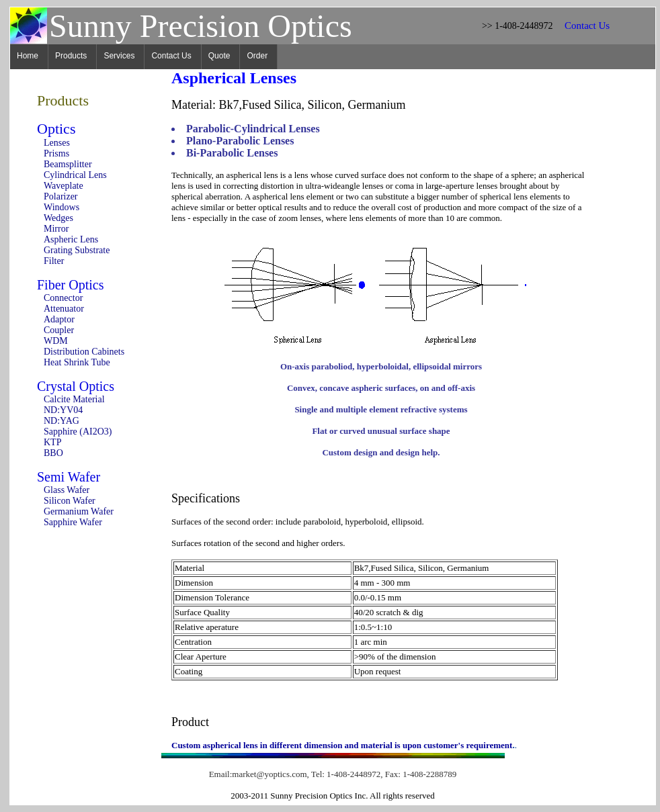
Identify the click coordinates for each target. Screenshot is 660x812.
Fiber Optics (70, 285)
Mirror (56, 229)
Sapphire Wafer (73, 522)
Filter (54, 261)
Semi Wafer (69, 477)
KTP (52, 442)
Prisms (56, 153)
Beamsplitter (68, 164)
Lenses (57, 143)
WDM (56, 341)
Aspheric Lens (71, 239)
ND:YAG (61, 421)
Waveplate (64, 186)
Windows (61, 207)
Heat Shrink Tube (77, 362)
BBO (53, 453)
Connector (63, 298)
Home (28, 56)
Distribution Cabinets (84, 352)
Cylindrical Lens (75, 175)
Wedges (58, 218)
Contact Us (171, 56)
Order (257, 56)
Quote (219, 56)
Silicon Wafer (70, 501)
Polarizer (61, 196)
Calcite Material (74, 399)
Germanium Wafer (79, 511)
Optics (56, 129)
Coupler (59, 330)
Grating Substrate (77, 250)
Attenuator (64, 309)
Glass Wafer (67, 490)
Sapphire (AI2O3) (78, 432)
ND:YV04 (63, 410)
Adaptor (59, 319)
